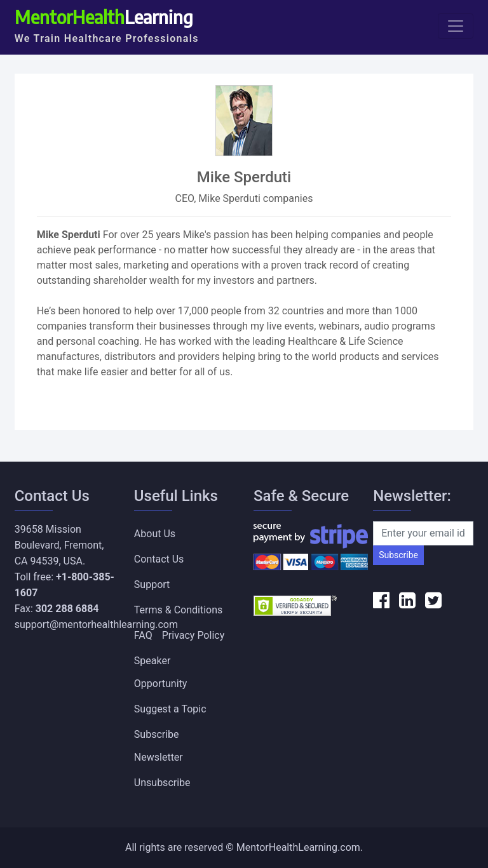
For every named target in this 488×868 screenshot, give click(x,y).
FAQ (143, 635)
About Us (155, 534)
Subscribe (398, 555)
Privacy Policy (193, 635)
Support (152, 584)
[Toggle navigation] (456, 26)
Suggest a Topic (170, 709)
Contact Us (159, 559)
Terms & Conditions (179, 610)
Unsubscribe (162, 783)
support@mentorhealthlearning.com (96, 624)
